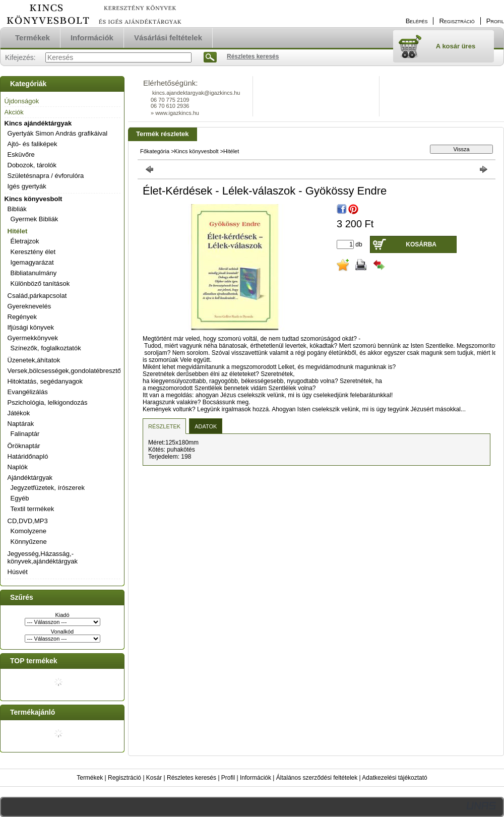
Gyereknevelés (29, 306)
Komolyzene (29, 531)
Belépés (417, 21)
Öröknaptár (24, 446)
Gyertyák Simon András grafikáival (58, 133)
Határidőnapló (28, 456)
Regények (22, 317)
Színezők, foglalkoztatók (46, 348)
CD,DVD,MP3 (28, 521)
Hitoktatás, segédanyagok (45, 381)
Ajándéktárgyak (30, 478)
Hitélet (18, 231)
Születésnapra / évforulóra (46, 176)
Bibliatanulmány (34, 273)
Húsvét (18, 572)
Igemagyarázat (32, 262)
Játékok (19, 413)
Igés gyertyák (27, 186)
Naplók (18, 467)
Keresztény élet (33, 252)
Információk (256, 778)
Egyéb (20, 498)
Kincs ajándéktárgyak (38, 123)
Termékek (90, 778)
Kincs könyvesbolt (34, 199)
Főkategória (155, 151)
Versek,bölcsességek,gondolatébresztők (66, 371)
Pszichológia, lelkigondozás (48, 402)
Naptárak (21, 424)
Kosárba (421, 244)
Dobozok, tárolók (32, 165)
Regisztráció (124, 778)
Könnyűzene (29, 542)
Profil (228, 778)
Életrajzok (25, 241)
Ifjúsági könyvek (31, 327)
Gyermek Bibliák (35, 219)
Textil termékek (33, 509)
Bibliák (17, 209)
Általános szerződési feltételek (317, 778)
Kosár (154, 778)
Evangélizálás (28, 392)
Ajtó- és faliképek (33, 144)
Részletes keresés (192, 778)
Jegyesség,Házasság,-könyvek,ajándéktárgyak (43, 557)
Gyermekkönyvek (33, 338)
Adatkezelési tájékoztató (394, 778)
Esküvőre (21, 154)
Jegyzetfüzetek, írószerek (48, 488)
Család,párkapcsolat (37, 296)
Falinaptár (25, 434)
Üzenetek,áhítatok (34, 360)
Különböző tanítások (40, 284)
